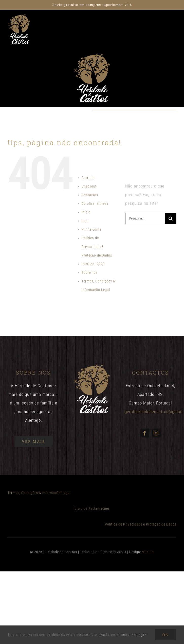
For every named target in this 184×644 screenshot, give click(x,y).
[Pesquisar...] (145, 218)
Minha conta (92, 229)
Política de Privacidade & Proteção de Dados (97, 247)
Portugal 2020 (93, 264)
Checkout (89, 186)
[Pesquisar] (171, 218)
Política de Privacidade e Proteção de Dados (141, 524)
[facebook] (145, 433)
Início (86, 212)
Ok (166, 635)
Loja (85, 221)
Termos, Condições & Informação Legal (39, 493)
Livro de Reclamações (92, 509)
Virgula (148, 552)
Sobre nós (90, 273)
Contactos (90, 195)
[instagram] (156, 433)
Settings (140, 635)
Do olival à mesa (95, 204)
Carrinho (89, 178)
